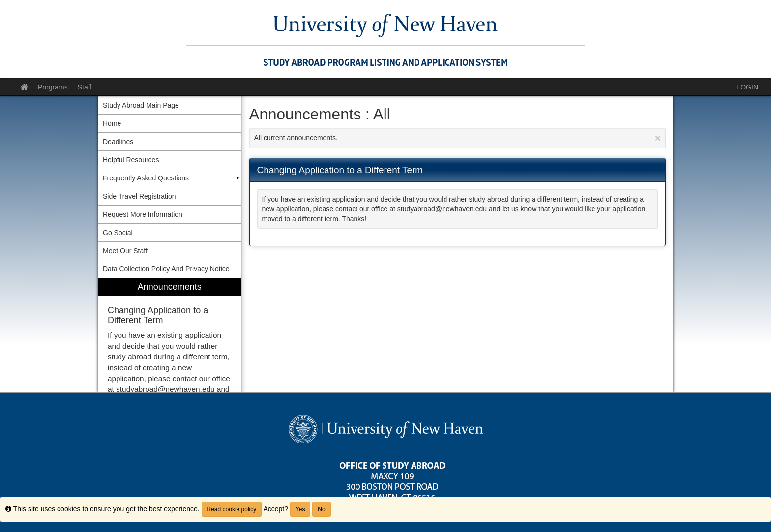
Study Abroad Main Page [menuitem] (141, 105)
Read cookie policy (232, 509)
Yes (300, 509)
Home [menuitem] (112, 123)
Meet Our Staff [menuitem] (125, 251)
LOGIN (747, 87)
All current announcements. (458, 138)
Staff (85, 87)
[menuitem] (170, 335)
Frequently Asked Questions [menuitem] (146, 178)
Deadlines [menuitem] (118, 142)
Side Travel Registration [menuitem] (139, 196)
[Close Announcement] (658, 138)
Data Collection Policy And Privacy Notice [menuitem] (166, 269)
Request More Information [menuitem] (143, 214)
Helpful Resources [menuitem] (131, 160)
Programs (53, 87)
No (321, 509)
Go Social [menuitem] (118, 233)
